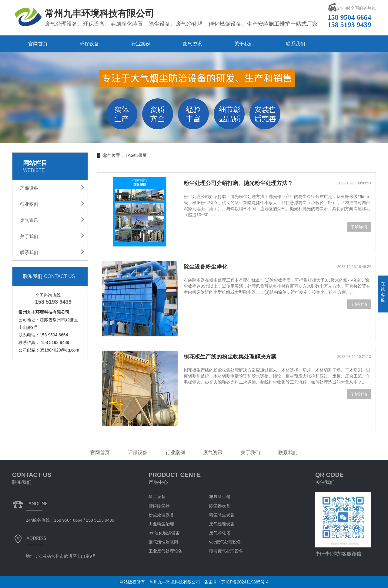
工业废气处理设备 (166, 551)
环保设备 (89, 44)
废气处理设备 (222, 524)
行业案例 (141, 44)
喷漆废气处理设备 (226, 551)
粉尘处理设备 (161, 515)
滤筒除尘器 (159, 506)
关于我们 (244, 44)
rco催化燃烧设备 (164, 533)
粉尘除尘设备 (222, 515)
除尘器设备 (220, 506)
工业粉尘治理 (161, 524)
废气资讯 (192, 44)
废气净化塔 (220, 533)
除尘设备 (157, 497)
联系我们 (296, 44)
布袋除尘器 (220, 497)
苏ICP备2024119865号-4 (245, 582)
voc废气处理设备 (225, 542)
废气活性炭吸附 (163, 542)
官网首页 (38, 44)
